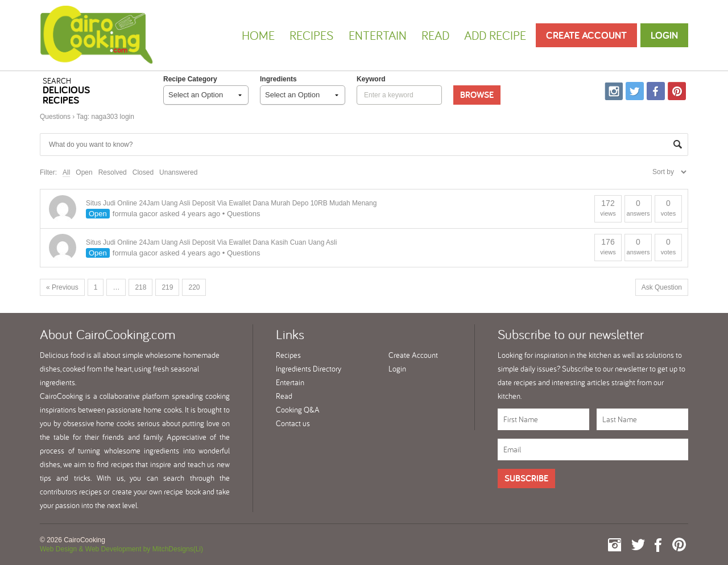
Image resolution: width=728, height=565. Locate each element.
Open (84, 172)
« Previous (62, 287)
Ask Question (662, 287)
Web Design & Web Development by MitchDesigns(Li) (121, 549)
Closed (143, 172)
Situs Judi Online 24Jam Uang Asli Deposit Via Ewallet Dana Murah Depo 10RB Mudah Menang (231, 203)
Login (664, 35)
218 (140, 287)
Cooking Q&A (298, 410)
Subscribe (526, 478)
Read (435, 35)
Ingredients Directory (309, 369)
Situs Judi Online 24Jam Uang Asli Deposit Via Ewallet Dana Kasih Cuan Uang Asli (211, 242)
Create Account (586, 35)
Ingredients (278, 79)
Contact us (293, 423)
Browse (477, 95)
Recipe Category (190, 79)
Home (258, 35)
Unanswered (178, 172)
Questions (55, 117)
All (66, 172)
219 (167, 287)
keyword (371, 79)
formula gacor (135, 214)
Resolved (113, 172)
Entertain (378, 35)
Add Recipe (495, 35)
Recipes (311, 35)
